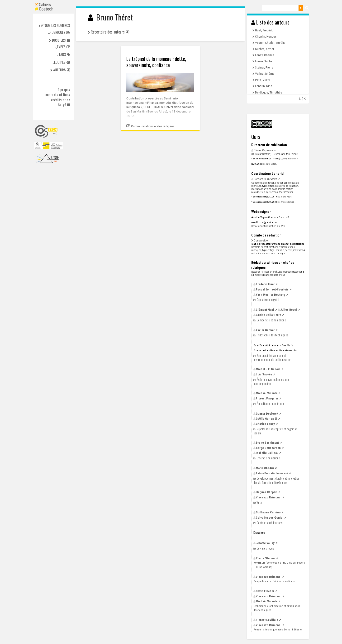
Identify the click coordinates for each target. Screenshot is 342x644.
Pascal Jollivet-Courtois (272, 289)
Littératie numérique (268, 458)
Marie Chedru (265, 468)
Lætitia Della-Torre (268, 315)
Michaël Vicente (267, 393)
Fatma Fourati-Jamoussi (272, 473)
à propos (64, 90)
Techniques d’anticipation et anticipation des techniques (277, 608)
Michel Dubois (268, 369)
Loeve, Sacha (264, 61)
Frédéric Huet (265, 284)
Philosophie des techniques (272, 335)
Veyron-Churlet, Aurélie (270, 43)
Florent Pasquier (267, 398)
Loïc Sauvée (264, 374)
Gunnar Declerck (267, 414)
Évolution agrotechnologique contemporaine (271, 381)
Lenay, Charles (265, 55)
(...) (302, 99)
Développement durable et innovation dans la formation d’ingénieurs (276, 480)
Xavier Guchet (271, 164)
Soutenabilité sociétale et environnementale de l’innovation (272, 357)
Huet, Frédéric (264, 30)
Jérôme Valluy (286, 197)
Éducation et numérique (270, 404)
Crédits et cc (61, 100)
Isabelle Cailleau (267, 453)
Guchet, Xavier (265, 49)
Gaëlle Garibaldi (266, 419)
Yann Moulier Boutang (270, 295)
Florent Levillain (267, 620)
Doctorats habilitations (269, 523)
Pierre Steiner (265, 558)
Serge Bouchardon (290, 159)
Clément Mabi (265, 310)
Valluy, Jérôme (265, 74)
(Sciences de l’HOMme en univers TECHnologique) (279, 565)
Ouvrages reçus (265, 548)
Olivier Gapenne (263, 150)
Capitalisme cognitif (268, 300)
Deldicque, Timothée (269, 92)
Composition (261, 240)
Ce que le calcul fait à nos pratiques (274, 581)
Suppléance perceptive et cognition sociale (275, 431)
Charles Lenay (265, 424)
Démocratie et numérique (271, 320)
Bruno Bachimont (267, 443)
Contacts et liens (58, 95)
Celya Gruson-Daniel (270, 518)
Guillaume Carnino (268, 512)
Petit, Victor (263, 80)
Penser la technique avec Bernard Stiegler (278, 629)
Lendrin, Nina (264, 86)
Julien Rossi (289, 310)
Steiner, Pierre (264, 67)
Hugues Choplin (267, 492)
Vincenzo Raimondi (287, 202)
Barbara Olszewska (265, 179)
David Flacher (265, 591)
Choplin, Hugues (266, 36)
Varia (259, 502)
